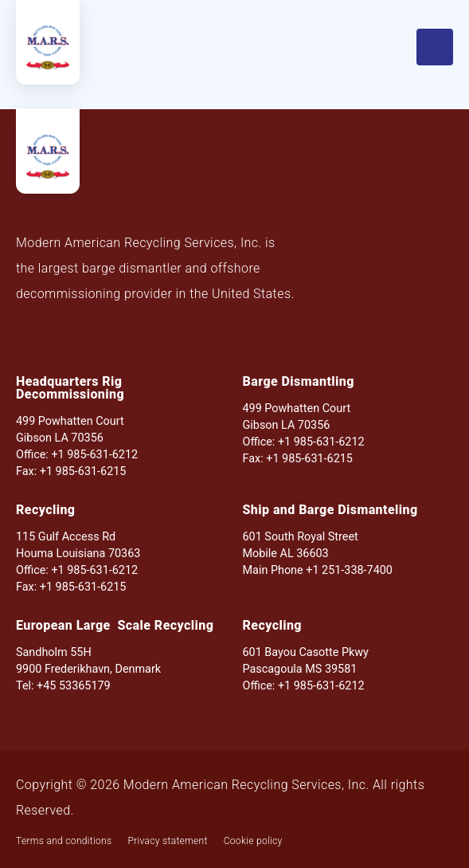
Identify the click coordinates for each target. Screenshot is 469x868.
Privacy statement (167, 841)
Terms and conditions (64, 841)
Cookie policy (253, 841)
